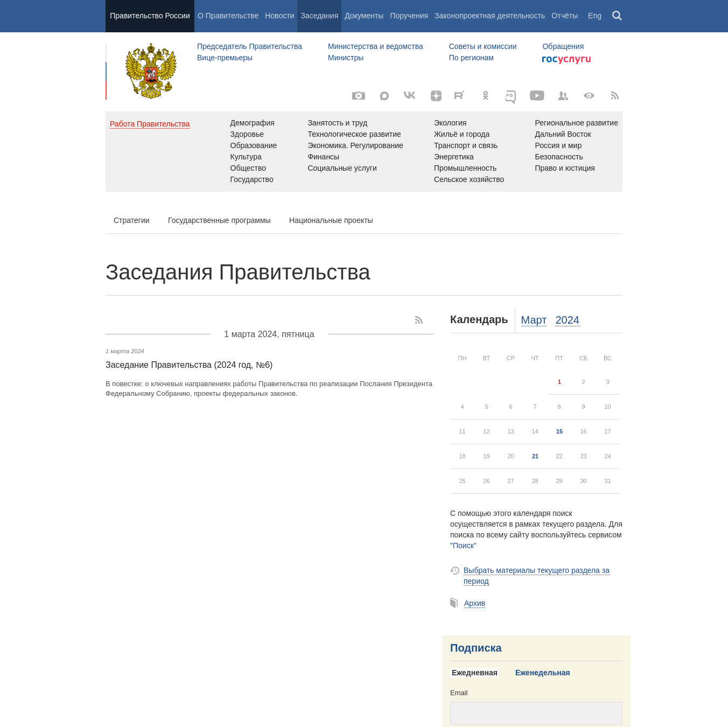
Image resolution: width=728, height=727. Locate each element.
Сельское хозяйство (469, 179)
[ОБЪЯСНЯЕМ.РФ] (512, 96)
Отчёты (565, 16)
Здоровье (247, 134)
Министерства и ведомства (376, 46)
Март (534, 320)
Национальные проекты (331, 220)
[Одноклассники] (486, 96)
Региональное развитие (576, 123)
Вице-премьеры (225, 58)
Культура (246, 157)
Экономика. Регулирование (355, 145)
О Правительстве (228, 16)
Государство (252, 179)
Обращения (563, 46)
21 (535, 456)
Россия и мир (558, 145)
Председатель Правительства (250, 46)
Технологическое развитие (354, 134)
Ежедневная (475, 673)
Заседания (319, 16)
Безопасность (559, 157)
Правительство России (150, 16)
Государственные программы (219, 220)
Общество (248, 168)
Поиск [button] (618, 16)
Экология (450, 123)
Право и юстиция (565, 168)
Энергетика (454, 157)
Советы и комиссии (483, 46)
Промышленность (465, 168)
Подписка (476, 648)
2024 (567, 320)
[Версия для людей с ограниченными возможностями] (589, 96)
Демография (253, 123)
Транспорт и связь (466, 145)
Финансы (323, 157)
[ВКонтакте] (410, 96)
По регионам (471, 58)
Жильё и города (462, 134)
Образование (254, 145)
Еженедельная (543, 673)
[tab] (479, 673)
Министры (346, 58)
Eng (595, 16)
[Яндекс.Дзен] (436, 96)
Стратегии (132, 220)
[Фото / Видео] (359, 96)
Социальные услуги (342, 168)
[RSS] (615, 96)
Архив (475, 603)
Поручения (409, 16)
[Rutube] (461, 95)
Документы (364, 16)
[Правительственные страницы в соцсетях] (563, 96)
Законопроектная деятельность (490, 16)
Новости (279, 16)
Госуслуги (566, 60)
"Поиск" (463, 546)
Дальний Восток (563, 134)
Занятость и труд (337, 123)
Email (459, 693)
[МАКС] (384, 96)
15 (559, 431)
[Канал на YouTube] (537, 96)
